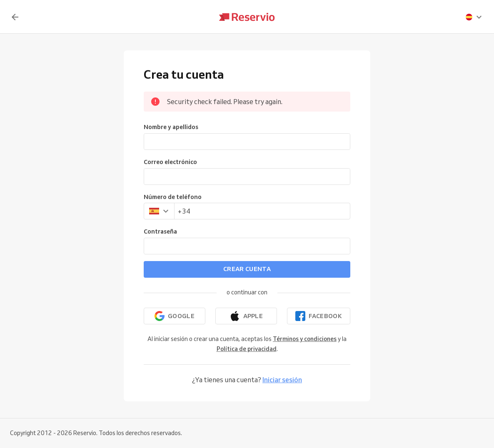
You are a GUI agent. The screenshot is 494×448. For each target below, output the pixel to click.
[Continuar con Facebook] (319, 316)
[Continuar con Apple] (246, 316)
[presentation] (474, 17)
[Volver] (15, 17)
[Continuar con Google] (175, 316)
